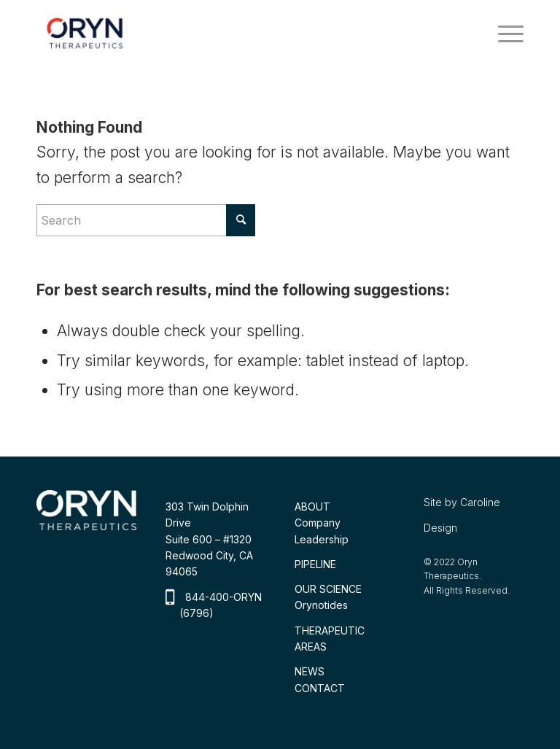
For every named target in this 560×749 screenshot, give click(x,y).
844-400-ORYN (223, 597)
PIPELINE (315, 564)
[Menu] (503, 33)
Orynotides (321, 605)
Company (318, 523)
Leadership (322, 539)
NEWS (310, 671)
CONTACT (320, 688)
